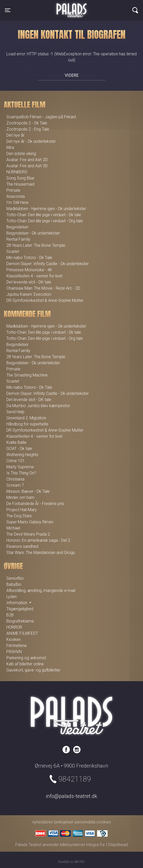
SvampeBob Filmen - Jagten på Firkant (41, 117)
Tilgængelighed (20, 609)
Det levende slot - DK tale (29, 282)
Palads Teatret (71, 7)
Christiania (15, 479)
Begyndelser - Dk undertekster (33, 233)
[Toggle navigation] (8, 10)
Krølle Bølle (16, 442)
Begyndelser (17, 227)
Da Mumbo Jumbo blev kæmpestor (38, 406)
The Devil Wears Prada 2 (28, 534)
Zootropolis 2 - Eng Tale (28, 129)
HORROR (14, 627)
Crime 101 (16, 461)
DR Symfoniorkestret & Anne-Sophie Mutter (45, 300)
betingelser (64, 822)
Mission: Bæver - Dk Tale (28, 491)
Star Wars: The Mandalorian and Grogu (41, 553)
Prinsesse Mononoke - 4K (29, 270)
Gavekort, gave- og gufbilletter (33, 670)
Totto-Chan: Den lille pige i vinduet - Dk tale (44, 215)
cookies (104, 822)
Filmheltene (17, 646)
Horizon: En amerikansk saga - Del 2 (38, 540)
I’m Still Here (17, 203)
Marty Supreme (20, 467)
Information (17, 603)
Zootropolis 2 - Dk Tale (27, 123)
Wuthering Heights (22, 455)
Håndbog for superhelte (27, 424)
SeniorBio (15, 578)
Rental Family (18, 239)
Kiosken (14, 639)
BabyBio (14, 584)
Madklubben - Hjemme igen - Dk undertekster (46, 209)
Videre (72, 75)
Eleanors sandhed (22, 546)
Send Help (15, 412)
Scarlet (13, 251)
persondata (85, 822)
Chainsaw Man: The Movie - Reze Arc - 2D (43, 288)
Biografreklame (20, 621)
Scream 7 (15, 485)
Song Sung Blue (20, 178)
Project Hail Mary (22, 510)
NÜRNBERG (17, 172)
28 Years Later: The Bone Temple (36, 245)
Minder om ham (20, 497)
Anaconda (16, 196)
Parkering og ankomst (26, 658)
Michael (13, 528)
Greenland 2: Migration (26, 418)
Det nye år (15, 135)
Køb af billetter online (25, 664)
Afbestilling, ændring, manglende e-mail (41, 591)
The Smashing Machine (27, 375)
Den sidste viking (21, 154)
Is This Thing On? (21, 473)
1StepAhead (117, 845)
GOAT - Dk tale (19, 449)
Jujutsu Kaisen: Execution (29, 294)
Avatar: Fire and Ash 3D (27, 166)
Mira (10, 147)
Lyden (12, 597)
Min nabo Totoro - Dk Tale (29, 258)
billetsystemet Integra (79, 845)
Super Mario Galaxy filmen (30, 522)
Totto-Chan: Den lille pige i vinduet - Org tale (45, 221)
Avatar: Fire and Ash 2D (27, 160)
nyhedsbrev (43, 822)
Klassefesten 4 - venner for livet (34, 276)
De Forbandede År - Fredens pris (35, 504)
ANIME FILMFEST (22, 633)
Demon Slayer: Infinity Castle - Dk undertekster (48, 264)
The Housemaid (20, 184)
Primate (13, 190)
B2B (10, 615)
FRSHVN (14, 652)
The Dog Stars (19, 516)
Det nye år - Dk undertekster (31, 141)
